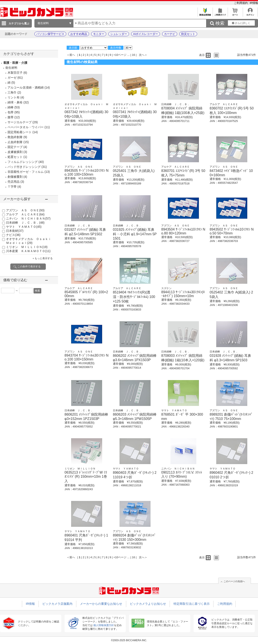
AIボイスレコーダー (146, 34)
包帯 (11, 112)
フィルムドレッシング (23, 162)
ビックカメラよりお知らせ (148, 604)
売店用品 (14, 182)
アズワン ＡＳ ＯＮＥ (25, 210)
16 (134, 55)
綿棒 (11, 107)
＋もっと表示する (42, 258)
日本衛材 (15, 231)
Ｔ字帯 (12, 187)
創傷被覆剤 (15, 177)
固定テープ (15, 147)
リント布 (14, 97)
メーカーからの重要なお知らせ (101, 604)
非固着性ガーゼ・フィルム (26, 172)
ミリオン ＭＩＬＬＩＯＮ (27, 247)
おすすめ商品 (79, 34)
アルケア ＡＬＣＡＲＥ (25, 214)
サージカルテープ (20, 122)
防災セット (188, 34)
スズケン (166, 288)
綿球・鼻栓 (15, 102)
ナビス (13, 235)
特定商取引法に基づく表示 (192, 604)
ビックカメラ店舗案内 (57, 604)
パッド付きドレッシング (24, 167)
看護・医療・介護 (15, 63)
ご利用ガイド (220, 14)
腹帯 (11, 117)
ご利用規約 (241, 3)
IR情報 (254, 3)
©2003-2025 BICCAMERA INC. (129, 640)
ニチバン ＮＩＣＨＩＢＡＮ (28, 218)
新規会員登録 (205, 14)
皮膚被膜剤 (15, 152)
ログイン (250, 14)
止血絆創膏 (15, 142)
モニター (99, 34)
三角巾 (12, 92)
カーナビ (170, 34)
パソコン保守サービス (50, 34)
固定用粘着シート (20, 132)
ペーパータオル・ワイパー (26, 127)
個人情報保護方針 (104, 625)
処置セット (15, 157)
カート (235, 14)
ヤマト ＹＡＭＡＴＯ (24, 227)
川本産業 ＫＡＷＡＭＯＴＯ (28, 251)
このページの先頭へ (234, 581)
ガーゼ (12, 78)
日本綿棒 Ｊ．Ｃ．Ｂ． (25, 223)
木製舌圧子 (15, 73)
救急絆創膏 (15, 137)
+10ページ (120, 55)
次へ (142, 55)
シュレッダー (119, 34)
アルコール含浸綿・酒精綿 (26, 87)
